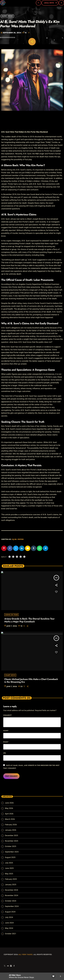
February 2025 (11, 879)
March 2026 (10, 819)
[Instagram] (11, 966)
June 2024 (9, 923)
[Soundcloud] (8, 966)
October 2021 (11, 934)
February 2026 (11, 825)
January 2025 (11, 885)
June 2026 (9, 803)
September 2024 (12, 906)
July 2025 (9, 863)
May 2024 (9, 928)
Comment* (8, 715)
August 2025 (10, 857)
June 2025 (9, 868)
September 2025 (12, 852)
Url (5, 753)
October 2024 (11, 901)
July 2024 (9, 917)
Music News (7, 16)
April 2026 (9, 814)
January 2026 (11, 830)
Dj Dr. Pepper (18, 539)
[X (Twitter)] (5, 966)
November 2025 (11, 841)
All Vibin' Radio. (26, 954)
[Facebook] (14, 966)
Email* (6, 742)
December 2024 (11, 890)
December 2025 (11, 835)
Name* (6, 731)
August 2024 (10, 912)
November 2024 (11, 895)
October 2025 (11, 846)
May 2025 (9, 874)
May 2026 (9, 808)
